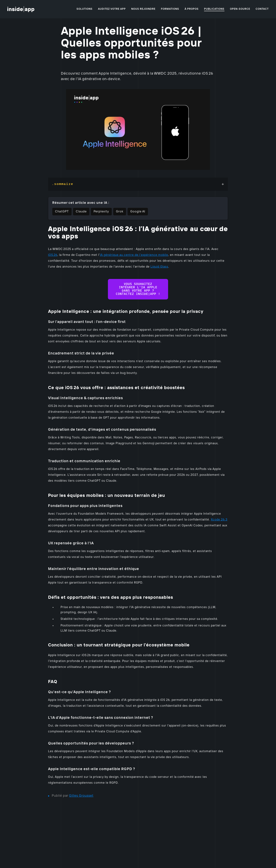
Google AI (138, 212)
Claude (81, 212)
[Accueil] (21, 9)
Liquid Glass (159, 267)
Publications (214, 9)
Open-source (240, 9)
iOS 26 (53, 255)
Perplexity (101, 212)
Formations (170, 9)
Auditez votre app (112, 9)
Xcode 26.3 (219, 520)
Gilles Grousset (81, 796)
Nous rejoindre (143, 9)
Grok (120, 212)
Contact (262, 9)
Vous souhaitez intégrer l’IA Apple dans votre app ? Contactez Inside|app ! (138, 289)
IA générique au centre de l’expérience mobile (134, 255)
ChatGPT (62, 212)
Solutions (85, 9)
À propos (192, 9)
